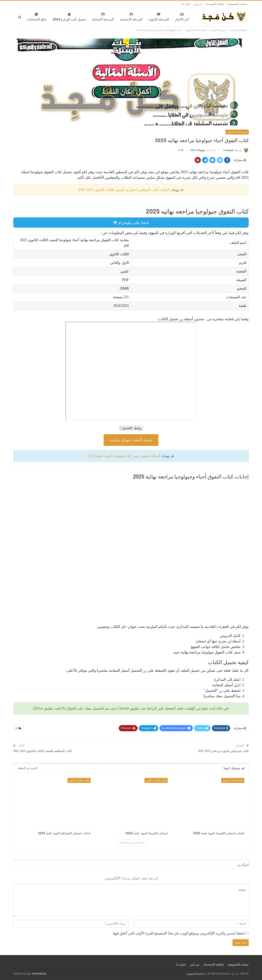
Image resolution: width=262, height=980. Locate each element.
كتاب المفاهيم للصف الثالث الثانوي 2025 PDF (43, 751)
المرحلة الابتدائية (91, 17)
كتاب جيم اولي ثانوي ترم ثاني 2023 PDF (223, 751)
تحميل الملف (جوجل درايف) (131, 440)
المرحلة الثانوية (147, 17)
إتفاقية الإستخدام (215, 4)
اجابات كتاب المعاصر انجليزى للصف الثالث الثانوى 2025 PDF (124, 190)
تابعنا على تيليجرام (131, 222)
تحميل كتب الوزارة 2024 (57, 17)
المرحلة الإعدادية (119, 17)
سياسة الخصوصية (237, 4)
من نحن (198, 4)
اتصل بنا (186, 4)
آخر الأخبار (170, 17)
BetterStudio (39, 974)
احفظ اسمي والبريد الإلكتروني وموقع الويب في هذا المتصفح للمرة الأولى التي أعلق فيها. (179, 933)
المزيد (30, 17)
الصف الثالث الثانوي (237, 132)
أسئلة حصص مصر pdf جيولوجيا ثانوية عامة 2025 (124, 456)
